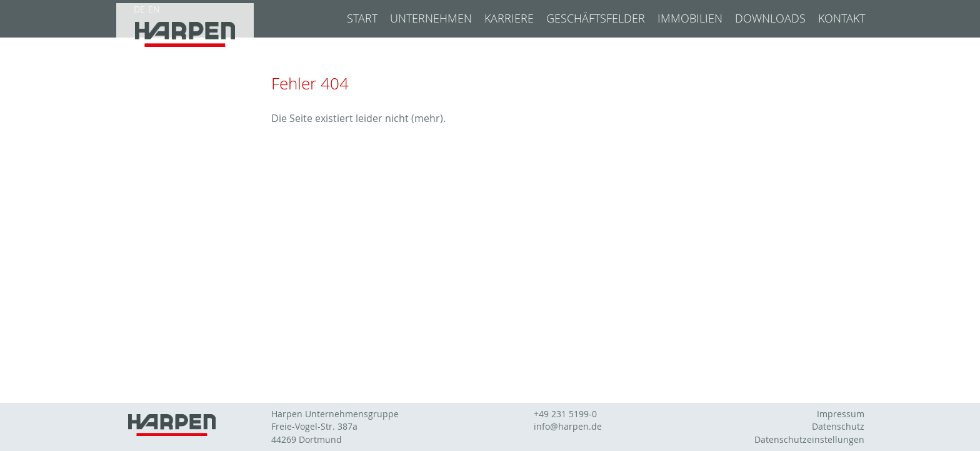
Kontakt (842, 18)
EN (154, 9)
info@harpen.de (568, 427)
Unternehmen (431, 18)
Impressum (841, 414)
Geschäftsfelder (596, 18)
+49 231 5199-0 (565, 414)
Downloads (770, 18)
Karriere (509, 18)
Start (362, 18)
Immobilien (690, 18)
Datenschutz (838, 427)
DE (139, 9)
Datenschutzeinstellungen (809, 440)
